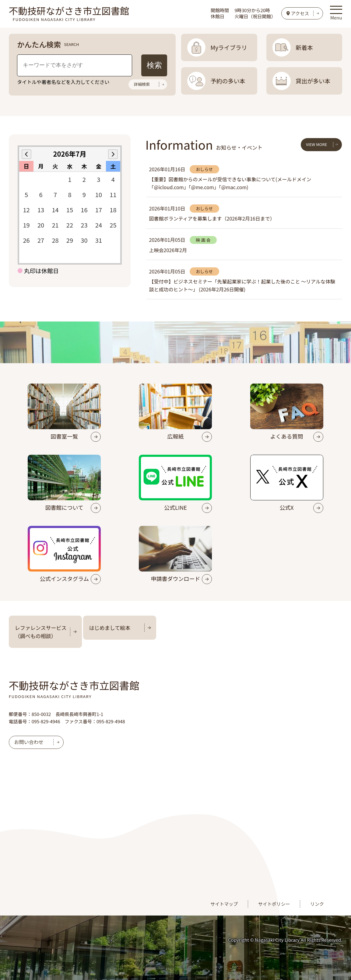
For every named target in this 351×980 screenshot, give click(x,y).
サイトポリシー (274, 904)
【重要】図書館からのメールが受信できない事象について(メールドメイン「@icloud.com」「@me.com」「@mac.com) (230, 183)
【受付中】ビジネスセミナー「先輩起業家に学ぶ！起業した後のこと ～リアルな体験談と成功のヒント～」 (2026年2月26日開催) (242, 285)
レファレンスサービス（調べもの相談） (41, 632)
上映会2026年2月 (168, 250)
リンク (317, 904)
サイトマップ (224, 904)
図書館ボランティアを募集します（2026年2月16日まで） (212, 218)
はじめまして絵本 (110, 628)
